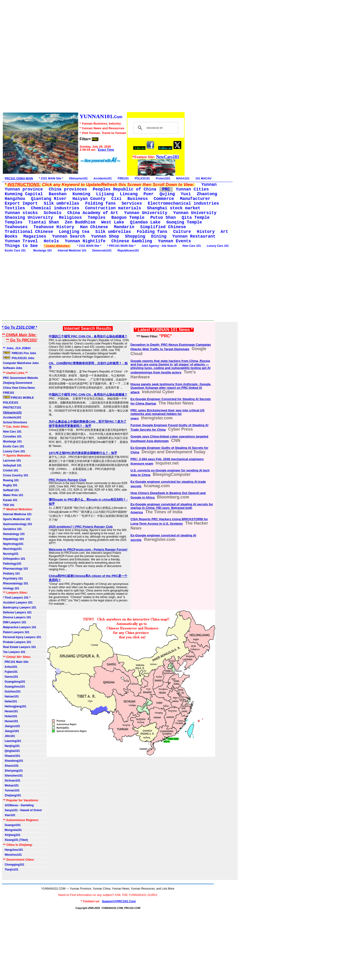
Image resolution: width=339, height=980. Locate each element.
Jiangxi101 (11, 731)
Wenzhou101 (12, 855)
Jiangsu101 (12, 726)
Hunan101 (11, 721)
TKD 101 (9, 505)
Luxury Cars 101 (218, 246)
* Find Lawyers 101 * (17, 598)
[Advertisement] (93, 57)
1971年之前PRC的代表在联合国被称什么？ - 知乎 (83, 453)
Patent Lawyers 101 (16, 632)
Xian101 (9, 815)
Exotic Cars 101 (15, 251)
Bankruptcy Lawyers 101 (20, 607)
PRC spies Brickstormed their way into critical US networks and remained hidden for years (167, 414)
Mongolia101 (12, 830)
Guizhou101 (12, 692)
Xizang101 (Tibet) (15, 840)
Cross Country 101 (16, 475)
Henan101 (10, 711)
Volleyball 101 (12, 466)
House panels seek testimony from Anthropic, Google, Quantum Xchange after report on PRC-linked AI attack (171, 388)
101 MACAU (203, 178)
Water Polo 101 (13, 495)
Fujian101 (10, 672)
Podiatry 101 (11, 574)
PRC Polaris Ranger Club (67, 480)
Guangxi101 (12, 825)
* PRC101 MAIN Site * (121, 246)
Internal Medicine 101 (72, 251)
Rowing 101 (11, 480)
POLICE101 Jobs (19, 358)
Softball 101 (11, 490)
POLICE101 (142, 178)
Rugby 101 (10, 485)
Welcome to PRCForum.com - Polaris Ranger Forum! (88, 549)
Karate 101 (10, 500)
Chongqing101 (14, 865)
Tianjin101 (11, 870)
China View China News (19, 388)
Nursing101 (11, 554)
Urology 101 (11, 588)
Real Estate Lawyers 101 (19, 647)
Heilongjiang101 (15, 706)
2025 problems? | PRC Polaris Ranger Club (81, 527)
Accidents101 (103, 178)
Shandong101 (13, 761)
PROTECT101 (12, 408)
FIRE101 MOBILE (18, 397)
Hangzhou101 (13, 850)
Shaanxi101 (12, 756)
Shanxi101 (11, 766)
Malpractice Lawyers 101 (20, 627)
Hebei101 (10, 701)
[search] (155, 128)
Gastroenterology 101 (18, 524)
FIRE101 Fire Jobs (20, 353)
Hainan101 (11, 697)
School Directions (15, 422)
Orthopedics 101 (14, 559)
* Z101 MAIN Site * (51, 178)
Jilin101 (9, 736)
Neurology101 (12, 549)
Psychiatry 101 (13, 579)
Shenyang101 (13, 771)
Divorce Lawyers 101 (17, 617)
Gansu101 (11, 677)
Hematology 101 (14, 534)
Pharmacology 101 (16, 569)
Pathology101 (12, 564)
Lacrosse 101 (12, 461)
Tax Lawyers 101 (14, 652)
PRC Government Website (20, 378)
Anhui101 (10, 667)
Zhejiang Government (18, 383)
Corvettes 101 (12, 437)
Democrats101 (102, 251)
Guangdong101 (14, 682)
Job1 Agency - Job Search (159, 246)
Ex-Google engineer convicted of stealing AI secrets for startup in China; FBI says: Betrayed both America (172, 508)
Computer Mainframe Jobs (21, 363)
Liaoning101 (12, 741)
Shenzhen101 (13, 776)
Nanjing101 (11, 746)
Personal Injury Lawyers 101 (22, 637)
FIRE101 (123, 178)
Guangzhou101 (14, 687)
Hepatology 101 (14, 539)
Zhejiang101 (12, 795)
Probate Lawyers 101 (17, 642)
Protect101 (163, 178)
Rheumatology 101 (16, 583)
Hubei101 (10, 716)
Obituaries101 (78, 178)
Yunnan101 (11, 790)
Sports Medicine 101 (17, 519)
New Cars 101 (192, 246)
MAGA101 (183, 178)
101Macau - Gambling (18, 805)
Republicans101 (128, 251)
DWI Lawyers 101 (15, 622)
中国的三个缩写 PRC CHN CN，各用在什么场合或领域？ (88, 336)
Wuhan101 (11, 786)
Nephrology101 (13, 544)
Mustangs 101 (42, 251)
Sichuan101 (12, 781)
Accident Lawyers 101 (18, 603)
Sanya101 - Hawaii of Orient (22, 810)
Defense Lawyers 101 (17, 612)
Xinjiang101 (12, 835)
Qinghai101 (11, 751)
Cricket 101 (11, 470)
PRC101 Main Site (16, 662)
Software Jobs (13, 368)
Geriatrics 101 (12, 529)
